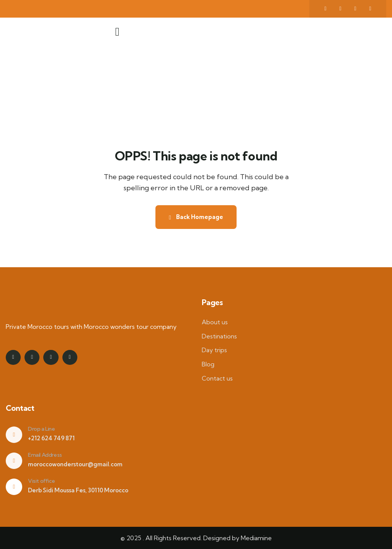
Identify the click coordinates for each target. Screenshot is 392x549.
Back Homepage (196, 217)
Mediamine (256, 538)
